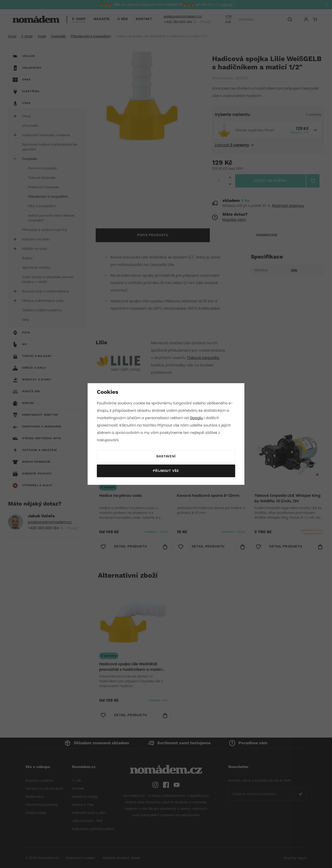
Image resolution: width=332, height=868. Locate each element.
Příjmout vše (166, 471)
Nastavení (166, 456)
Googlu (197, 418)
